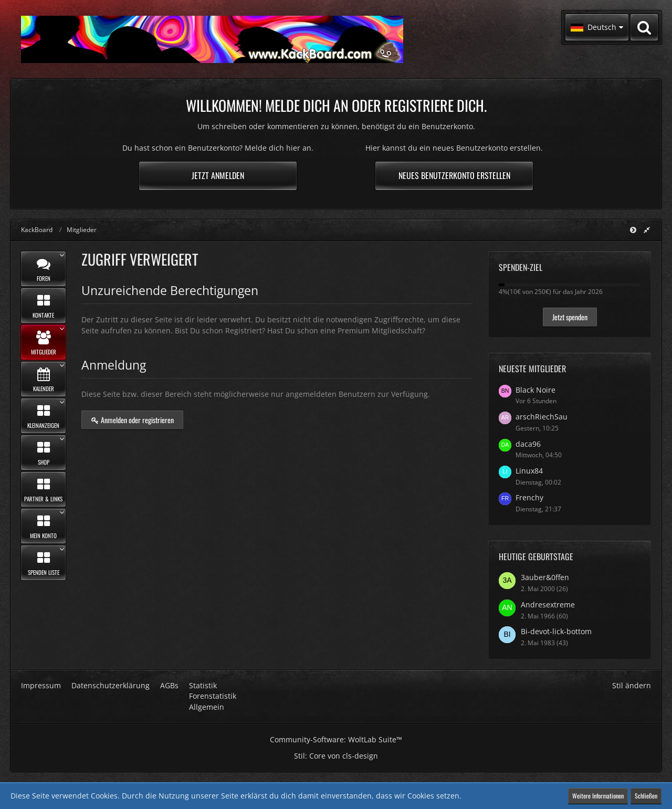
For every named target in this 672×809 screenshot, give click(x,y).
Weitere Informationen (598, 796)
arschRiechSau (542, 417)
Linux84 (529, 471)
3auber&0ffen (545, 577)
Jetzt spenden (570, 317)
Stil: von (336, 756)
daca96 (528, 444)
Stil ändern (632, 685)
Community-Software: (336, 739)
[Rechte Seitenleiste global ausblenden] (647, 230)
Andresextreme (548, 605)
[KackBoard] (212, 39)
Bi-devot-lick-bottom (556, 631)
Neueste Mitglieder (532, 369)
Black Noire (535, 390)
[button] (597, 27)
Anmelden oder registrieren (132, 420)
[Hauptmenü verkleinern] (633, 230)
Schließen (646, 796)
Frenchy (529, 497)
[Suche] (644, 27)
